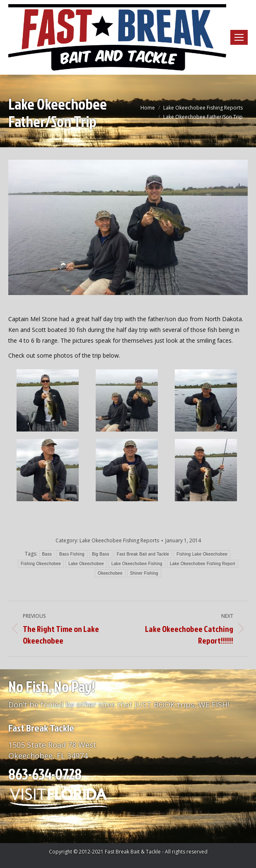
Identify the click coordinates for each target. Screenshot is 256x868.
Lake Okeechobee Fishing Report (203, 564)
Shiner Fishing (144, 573)
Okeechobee (110, 573)
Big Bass (101, 554)
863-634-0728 (45, 774)
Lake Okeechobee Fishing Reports (119, 540)
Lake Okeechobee (86, 564)
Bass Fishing (72, 554)
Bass (47, 554)
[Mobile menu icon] (239, 37)
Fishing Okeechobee (41, 564)
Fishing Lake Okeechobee (202, 554)
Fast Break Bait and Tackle (143, 554)
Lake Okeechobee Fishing (137, 564)
